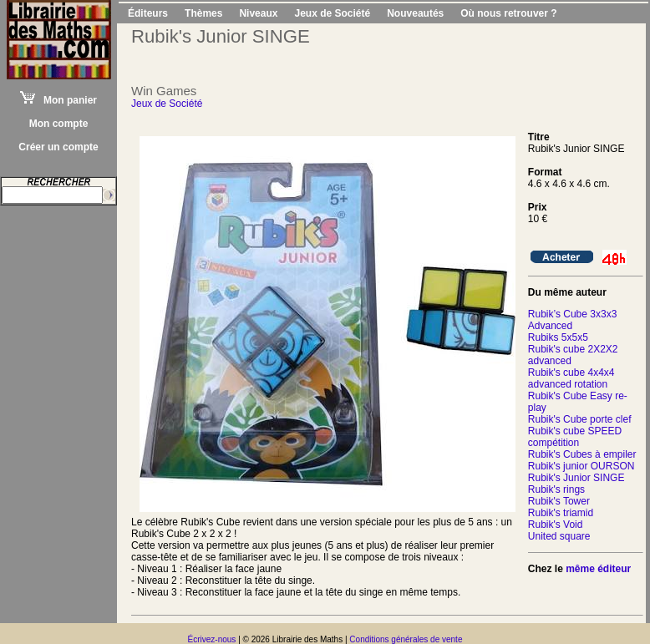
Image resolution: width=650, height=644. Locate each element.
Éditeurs (148, 13)
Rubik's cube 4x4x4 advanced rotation (571, 378)
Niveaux (258, 13)
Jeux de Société (332, 13)
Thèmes (203, 13)
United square (559, 536)
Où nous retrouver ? (508, 13)
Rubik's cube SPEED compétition (575, 437)
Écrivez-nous (212, 639)
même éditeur (598, 569)
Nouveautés (415, 13)
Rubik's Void (556, 525)
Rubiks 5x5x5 (558, 337)
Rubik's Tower (559, 501)
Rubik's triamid (561, 513)
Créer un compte (58, 147)
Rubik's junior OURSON (581, 466)
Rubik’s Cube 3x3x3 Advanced (573, 320)
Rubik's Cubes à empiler (582, 454)
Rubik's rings (556, 489)
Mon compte (59, 124)
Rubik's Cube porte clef (580, 419)
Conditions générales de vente (406, 639)
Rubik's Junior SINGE (576, 478)
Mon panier (58, 100)
